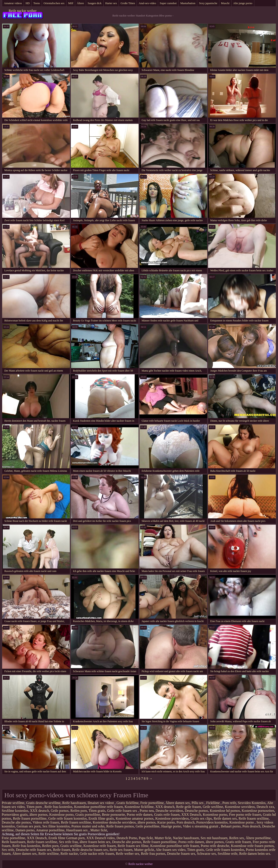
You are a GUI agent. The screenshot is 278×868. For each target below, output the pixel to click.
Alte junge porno (243, 3)
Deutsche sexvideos (169, 811)
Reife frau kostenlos (58, 807)
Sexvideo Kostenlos (252, 803)
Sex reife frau (68, 842)
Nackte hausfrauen (186, 838)
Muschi (225, 3)
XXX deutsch (165, 807)
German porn (75, 838)
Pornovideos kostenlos (212, 822)
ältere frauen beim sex (95, 842)
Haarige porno (171, 826)
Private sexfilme (13, 803)
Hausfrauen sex (77, 830)
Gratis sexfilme (71, 846)
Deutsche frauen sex (181, 854)
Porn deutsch (186, 822)
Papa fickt (146, 838)
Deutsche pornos (196, 811)
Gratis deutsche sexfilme (43, 803)
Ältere (80, 3)
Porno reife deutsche (215, 846)
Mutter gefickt (144, 850)
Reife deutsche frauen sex (90, 850)
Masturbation (188, 3)
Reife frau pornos (153, 854)
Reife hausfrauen (74, 803)
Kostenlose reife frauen (100, 846)
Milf (71, 3)
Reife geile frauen (189, 807)
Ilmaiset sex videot (101, 803)
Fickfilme (213, 803)
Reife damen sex (225, 818)
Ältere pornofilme (258, 838)
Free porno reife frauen (245, 815)
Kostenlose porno (61, 815)
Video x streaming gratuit (201, 826)
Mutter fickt (99, 830)
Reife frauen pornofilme (30, 818)
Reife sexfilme (49, 854)
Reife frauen (62, 850)
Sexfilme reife (228, 854)
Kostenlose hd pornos (225, 811)
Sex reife (8, 850)
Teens (36, 3)
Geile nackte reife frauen (97, 854)
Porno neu (147, 811)
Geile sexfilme (213, 807)
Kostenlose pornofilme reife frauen (98, 807)
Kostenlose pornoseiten (258, 811)
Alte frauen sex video (171, 850)
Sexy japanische (208, 3)
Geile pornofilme (147, 826)
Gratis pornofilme (88, 815)
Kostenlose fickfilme (139, 807)
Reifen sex (237, 838)
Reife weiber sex (128, 854)
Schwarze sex (207, 854)
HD (28, 3)
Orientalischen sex (54, 3)
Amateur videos (13, 3)
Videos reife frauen (46, 822)
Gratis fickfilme (127, 803)
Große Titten (128, 3)
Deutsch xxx (265, 807)
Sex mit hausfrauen (214, 838)
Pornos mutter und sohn (88, 826)
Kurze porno (166, 822)
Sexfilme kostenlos (15, 811)
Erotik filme (57, 838)
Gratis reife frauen (167, 815)
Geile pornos (60, 811)
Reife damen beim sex (255, 854)
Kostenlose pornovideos (172, 818)
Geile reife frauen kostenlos (67, 818)
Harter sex (111, 3)
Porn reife (229, 803)
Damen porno (25, 830)
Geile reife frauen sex (122, 811)
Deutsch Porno (127, 838)
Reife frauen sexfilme (254, 818)
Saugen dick (95, 3)
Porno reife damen (139, 815)
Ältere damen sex (178, 803)
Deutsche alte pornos (16, 822)
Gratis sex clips (201, 818)
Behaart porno (231, 826)
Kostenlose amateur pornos (135, 818)
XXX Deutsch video (101, 838)
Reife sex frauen (121, 850)
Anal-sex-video (147, 3)
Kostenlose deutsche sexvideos (114, 822)
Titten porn (34, 807)
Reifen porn (79, 811)
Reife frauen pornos (120, 826)
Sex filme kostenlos (56, 826)
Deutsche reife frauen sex (34, 850)
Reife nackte (69, 854)
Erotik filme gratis (101, 818)
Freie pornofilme (152, 803)
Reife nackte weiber (23, 11)
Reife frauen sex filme (133, 846)
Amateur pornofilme (50, 830)
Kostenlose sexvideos (240, 807)
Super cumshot (168, 3)
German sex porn (28, 826)
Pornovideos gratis (15, 815)
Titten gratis (97, 811)
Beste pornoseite (113, 815)
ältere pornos (39, 815)
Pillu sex (198, 803)
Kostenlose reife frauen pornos (252, 846)
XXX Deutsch (191, 815)
